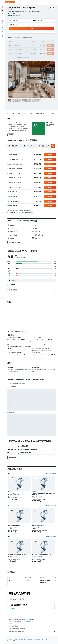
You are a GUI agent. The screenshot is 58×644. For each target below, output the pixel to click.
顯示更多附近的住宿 (51, 473)
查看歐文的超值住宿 (51, 506)
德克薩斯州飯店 (37, 639)
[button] (3, 2)
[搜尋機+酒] (3, 17)
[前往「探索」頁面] (3, 21)
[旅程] (3, 32)
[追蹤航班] (3, 24)
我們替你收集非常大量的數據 (32, 629)
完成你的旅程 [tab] (13, 599)
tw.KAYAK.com (10, 639)
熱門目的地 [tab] (21, 599)
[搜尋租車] (3, 13)
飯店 (16, 639)
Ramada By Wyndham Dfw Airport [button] (17, 493)
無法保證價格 (27, 622)
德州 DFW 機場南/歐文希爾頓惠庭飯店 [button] (41, 555)
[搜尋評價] (33, 280)
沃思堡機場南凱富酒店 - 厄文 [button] (39, 526)
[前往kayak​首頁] (10, 2)
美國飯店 (30, 639)
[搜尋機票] (3, 7)
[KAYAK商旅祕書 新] (3, 27)
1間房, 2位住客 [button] (13, 25)
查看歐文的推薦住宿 (51, 536)
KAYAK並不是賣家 (32, 626)
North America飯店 (23, 639)
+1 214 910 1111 (12, 13)
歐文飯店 (13, 608)
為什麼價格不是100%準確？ (32, 632)
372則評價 (17, 16)
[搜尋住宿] (3, 10)
